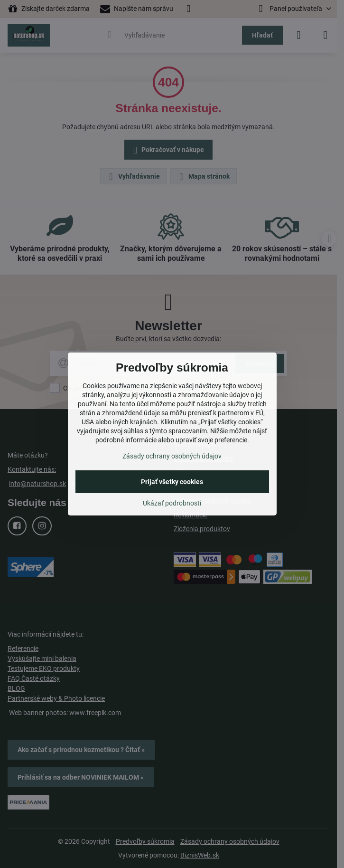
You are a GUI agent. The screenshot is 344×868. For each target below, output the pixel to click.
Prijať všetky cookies (172, 482)
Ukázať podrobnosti (172, 503)
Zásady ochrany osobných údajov (172, 456)
